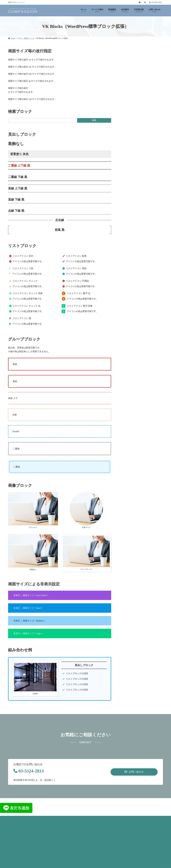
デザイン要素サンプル (133, 60)
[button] (134, 772)
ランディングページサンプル (135, 102)
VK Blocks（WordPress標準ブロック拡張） (141, 65)
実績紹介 (126, 92)
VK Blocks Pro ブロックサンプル (136, 81)
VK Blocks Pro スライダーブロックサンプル (141, 76)
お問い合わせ (43, 819)
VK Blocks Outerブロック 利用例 (136, 97)
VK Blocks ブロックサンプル (134, 70)
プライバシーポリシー (21, 819)
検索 (94, 120)
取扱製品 (126, 86)
